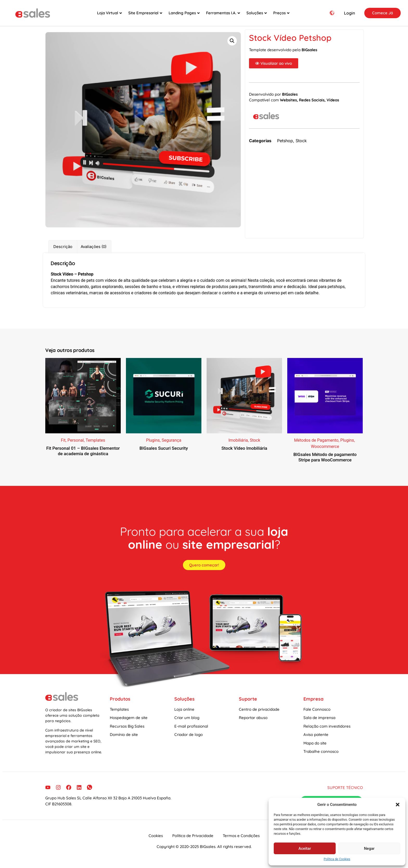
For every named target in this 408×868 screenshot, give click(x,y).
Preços (281, 13)
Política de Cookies (337, 859)
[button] (398, 805)
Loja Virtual (109, 13)
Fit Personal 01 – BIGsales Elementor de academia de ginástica (83, 456)
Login (349, 13)
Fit (63, 445)
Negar (369, 849)
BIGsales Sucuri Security (164, 453)
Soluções (257, 13)
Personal (76, 445)
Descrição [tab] (63, 252)
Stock (301, 146)
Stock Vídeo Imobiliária (244, 453)
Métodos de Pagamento (316, 445)
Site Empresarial (145, 13)
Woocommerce (325, 452)
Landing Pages (184, 13)
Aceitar (305, 849)
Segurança (171, 445)
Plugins (153, 445)
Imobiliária (238, 445)
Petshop (285, 146)
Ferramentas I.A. (223, 13)
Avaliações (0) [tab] (94, 252)
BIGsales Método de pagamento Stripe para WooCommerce (325, 462)
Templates (95, 445)
